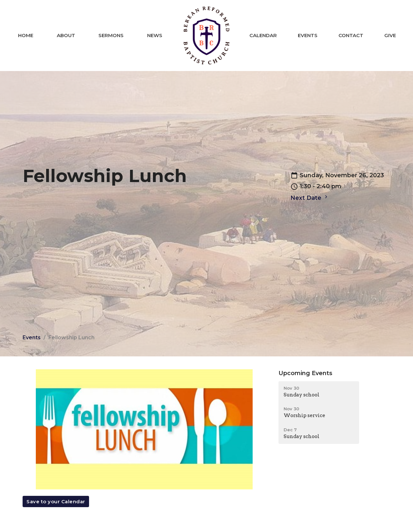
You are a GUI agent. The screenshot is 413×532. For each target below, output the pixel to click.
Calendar (263, 35)
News (155, 35)
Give (390, 35)
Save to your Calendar (56, 501)
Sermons (111, 35)
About (66, 35)
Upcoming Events (305, 373)
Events (308, 35)
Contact (351, 35)
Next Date (310, 198)
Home (26, 35)
